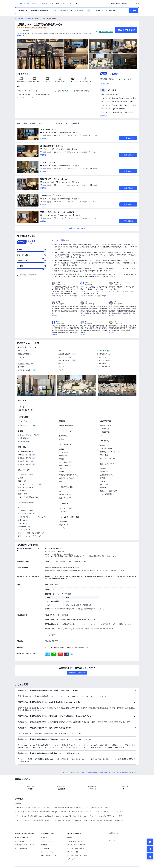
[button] (76, 4)
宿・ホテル (24, 4)
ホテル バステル (86, 797)
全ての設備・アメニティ (25, 97)
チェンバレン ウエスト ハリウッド (84, 801)
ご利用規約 (45, 833)
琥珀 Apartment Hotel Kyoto (49, 797)
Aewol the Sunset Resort (74, 805)
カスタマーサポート (22, 823)
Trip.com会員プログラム (75, 826)
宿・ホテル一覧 (73, 837)
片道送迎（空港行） (65, 360)
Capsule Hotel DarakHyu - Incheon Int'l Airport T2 (55, 801)
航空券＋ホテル (47, 4)
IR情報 (70, 823)
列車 (58, 4)
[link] (119, 4)
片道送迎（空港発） (65, 354)
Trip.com (64, 758)
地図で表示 (103, 116)
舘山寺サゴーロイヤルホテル (54, 805)
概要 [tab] (18, 123)
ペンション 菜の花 (37, 805)
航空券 (35, 4)
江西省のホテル (92, 758)
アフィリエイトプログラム (76, 830)
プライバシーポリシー (49, 837)
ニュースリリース (47, 826)
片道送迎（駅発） (24, 364)
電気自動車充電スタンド (26, 354)
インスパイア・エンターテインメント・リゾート (110, 797)
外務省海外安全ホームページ (25, 830)
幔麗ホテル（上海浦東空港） (114, 805)
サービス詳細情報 (21, 833)
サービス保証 (19, 826)
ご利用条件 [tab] (75, 123)
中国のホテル (80, 758)
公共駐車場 (102, 351)
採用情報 (44, 830)
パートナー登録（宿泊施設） (77, 833)
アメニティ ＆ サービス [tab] (58, 123)
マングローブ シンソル (49, 793)
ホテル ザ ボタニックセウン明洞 (26, 801)
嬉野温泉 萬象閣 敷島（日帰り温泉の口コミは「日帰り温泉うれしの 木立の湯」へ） (87, 793)
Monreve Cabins (89, 805)
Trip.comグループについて (50, 840)
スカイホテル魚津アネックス (107, 801)
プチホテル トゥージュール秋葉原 (26, 797)
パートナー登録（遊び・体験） (78, 840)
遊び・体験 (67, 4)
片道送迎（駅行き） (25, 464)
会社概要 (44, 823)
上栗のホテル (104, 758)
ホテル (71, 758)
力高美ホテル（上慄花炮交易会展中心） (40, 25)
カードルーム (63, 357)
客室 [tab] (25, 123)
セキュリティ (72, 844)
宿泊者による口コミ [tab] (38, 123)
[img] (40, 54)
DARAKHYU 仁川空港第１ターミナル (27, 793)
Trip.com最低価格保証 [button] (106, 32)
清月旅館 (99, 805)
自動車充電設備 (23, 441)
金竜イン (122, 801)
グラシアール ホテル (22, 805)
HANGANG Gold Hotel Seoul (69, 797)
